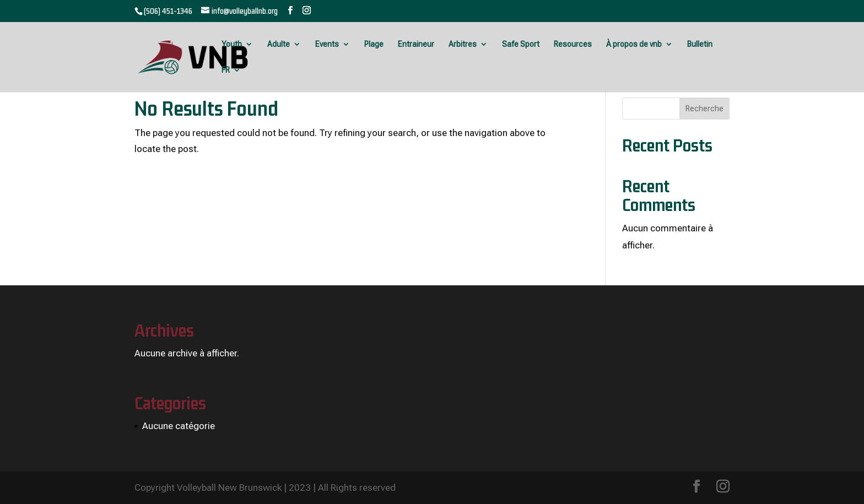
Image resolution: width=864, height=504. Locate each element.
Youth (232, 44)
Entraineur (416, 44)
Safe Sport (521, 44)
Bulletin (700, 44)
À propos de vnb (634, 44)
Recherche (704, 109)
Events (327, 44)
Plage (374, 44)
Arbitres (463, 44)
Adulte (279, 44)
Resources (573, 44)
